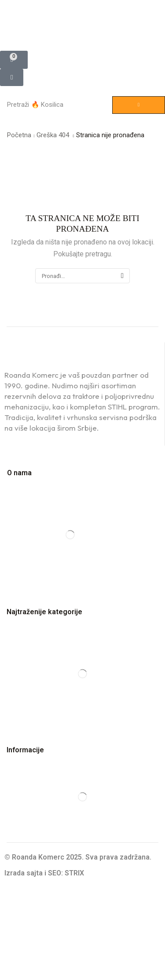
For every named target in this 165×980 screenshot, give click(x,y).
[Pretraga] (139, 105)
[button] (14, 60)
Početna (19, 135)
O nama (19, 473)
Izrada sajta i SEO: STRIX (44, 873)
